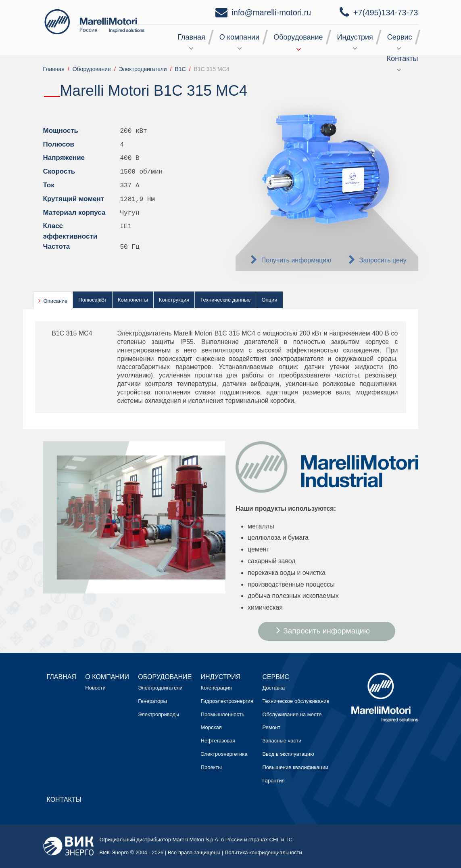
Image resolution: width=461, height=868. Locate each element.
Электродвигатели (160, 688)
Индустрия (355, 37)
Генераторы (152, 701)
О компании (239, 37)
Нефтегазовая (218, 741)
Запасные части (282, 741)
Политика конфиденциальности (263, 852)
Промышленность (223, 714)
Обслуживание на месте (292, 714)
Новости (95, 688)
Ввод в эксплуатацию (288, 754)
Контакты (403, 59)
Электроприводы (159, 714)
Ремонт (271, 727)
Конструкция (174, 300)
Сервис (400, 37)
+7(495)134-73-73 (386, 13)
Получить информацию (296, 260)
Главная (191, 37)
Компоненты (133, 300)
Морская (211, 727)
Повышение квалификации (295, 767)
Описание (56, 301)
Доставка (273, 688)
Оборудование (298, 37)
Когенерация (216, 688)
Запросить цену (383, 260)
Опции (269, 300)
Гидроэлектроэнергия (227, 701)
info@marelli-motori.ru (271, 13)
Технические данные (225, 300)
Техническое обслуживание (296, 701)
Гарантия (273, 781)
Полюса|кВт (93, 300)
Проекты (211, 767)
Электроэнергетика (224, 754)
